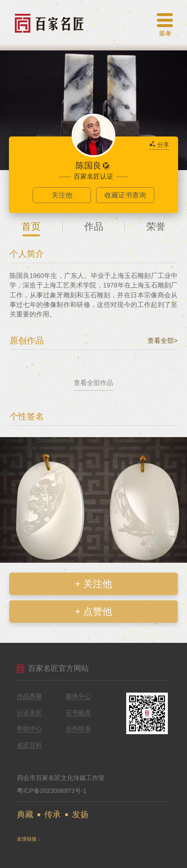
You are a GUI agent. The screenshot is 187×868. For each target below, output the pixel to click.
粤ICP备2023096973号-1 (52, 791)
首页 (31, 226)
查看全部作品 (93, 383)
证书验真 (78, 713)
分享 (159, 145)
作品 (94, 226)
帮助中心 (29, 729)
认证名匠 (29, 713)
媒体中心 (78, 696)
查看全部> (162, 341)
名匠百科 (29, 746)
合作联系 (78, 729)
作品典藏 (29, 696)
